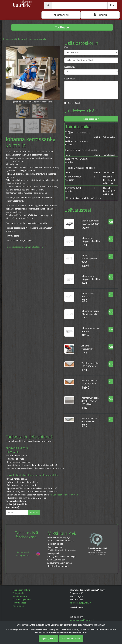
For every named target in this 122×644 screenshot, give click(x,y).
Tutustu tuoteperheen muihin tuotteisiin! (24, 247)
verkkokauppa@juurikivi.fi (82, 620)
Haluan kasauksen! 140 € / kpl (64, 495)
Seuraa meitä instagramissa (28, 554)
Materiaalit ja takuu (22, 599)
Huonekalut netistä (21, 590)
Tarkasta (34, 512)
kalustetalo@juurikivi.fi (80, 603)
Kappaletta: (70, 67)
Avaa (111, 222)
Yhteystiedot (19, 593)
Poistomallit (18, 606)
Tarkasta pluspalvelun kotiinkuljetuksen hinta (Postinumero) (16, 504)
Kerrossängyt (10, 39)
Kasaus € (74, 103)
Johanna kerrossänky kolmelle (32, 39)
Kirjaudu (100, 15)
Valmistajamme (20, 596)
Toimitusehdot (19, 603)
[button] (10, 72)
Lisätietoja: (69, 79)
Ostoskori (61, 15)
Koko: (67, 47)
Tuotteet (62, 27)
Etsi (112, 5)
